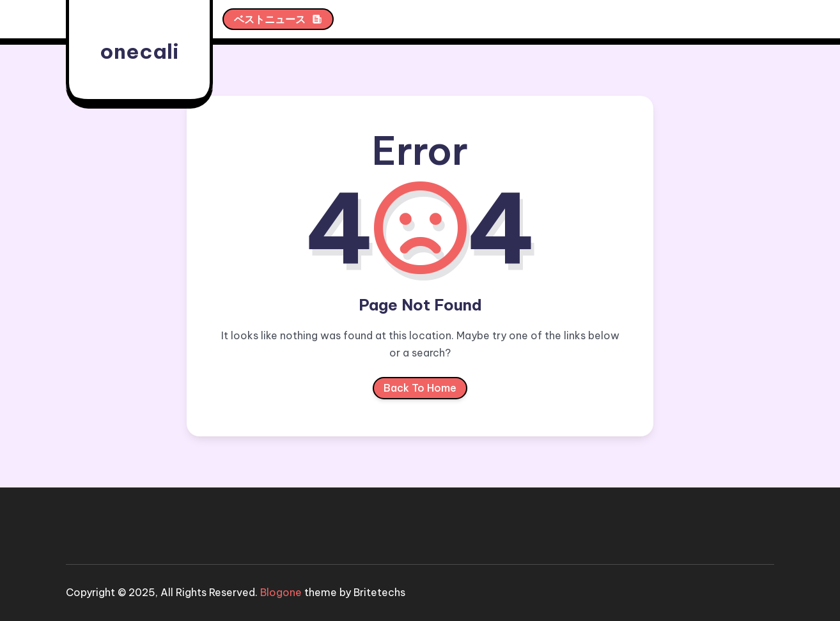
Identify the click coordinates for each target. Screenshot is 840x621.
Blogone (281, 592)
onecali (139, 51)
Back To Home (420, 390)
